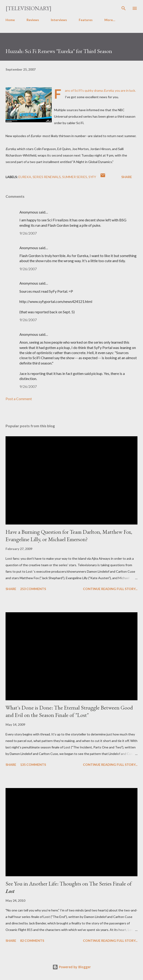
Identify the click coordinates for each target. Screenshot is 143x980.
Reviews (33, 20)
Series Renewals (47, 177)
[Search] (124, 8)
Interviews (59, 20)
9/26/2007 (28, 233)
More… (110, 20)
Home (10, 20)
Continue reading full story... (110, 589)
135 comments (33, 765)
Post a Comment (19, 399)
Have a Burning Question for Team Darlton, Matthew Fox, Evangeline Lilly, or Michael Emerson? (69, 536)
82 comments (32, 941)
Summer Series (75, 177)
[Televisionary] (29, 8)
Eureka (25, 177)
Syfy (92, 177)
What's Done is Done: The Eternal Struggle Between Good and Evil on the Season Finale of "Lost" (69, 711)
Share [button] (127, 177)
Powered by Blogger (72, 967)
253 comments (33, 589)
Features (86, 20)
